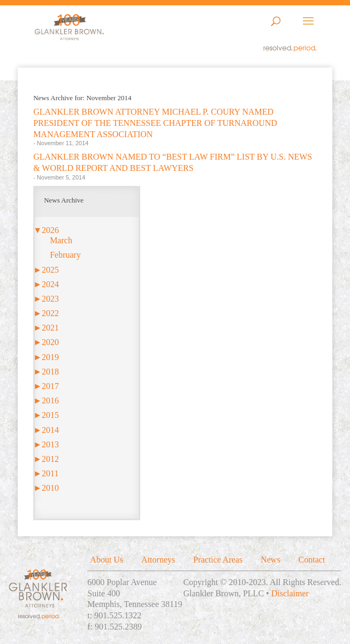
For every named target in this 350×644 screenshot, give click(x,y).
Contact (312, 560)
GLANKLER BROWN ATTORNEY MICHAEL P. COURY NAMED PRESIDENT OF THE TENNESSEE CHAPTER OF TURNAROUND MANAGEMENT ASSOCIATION (155, 123)
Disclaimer (290, 593)
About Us (106, 560)
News (270, 560)
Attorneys (158, 560)
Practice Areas (218, 560)
